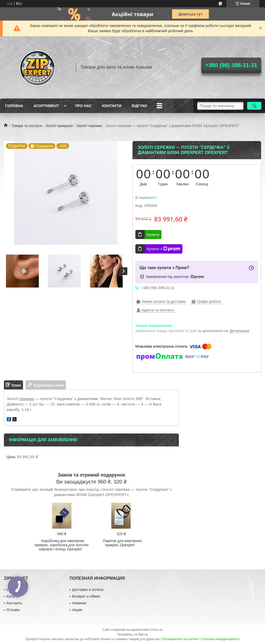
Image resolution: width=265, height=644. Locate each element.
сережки (27, 399)
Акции (77, 610)
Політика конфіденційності (221, 639)
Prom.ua (157, 630)
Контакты (14, 603)
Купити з (163, 249)
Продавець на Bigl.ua (132, 634)
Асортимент (46, 106)
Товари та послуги (26, 126)
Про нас (83, 106)
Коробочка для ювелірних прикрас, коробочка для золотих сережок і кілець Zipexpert (62, 545)
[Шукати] (254, 106)
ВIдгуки (139, 106)
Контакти (112, 106)
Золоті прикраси (59, 126)
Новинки (79, 603)
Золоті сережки (89, 126)
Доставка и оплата (88, 590)
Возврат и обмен (86, 596)
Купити (153, 234)
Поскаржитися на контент (181, 639)
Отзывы (13, 610)
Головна (14, 106)
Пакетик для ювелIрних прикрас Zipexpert (122, 543)
